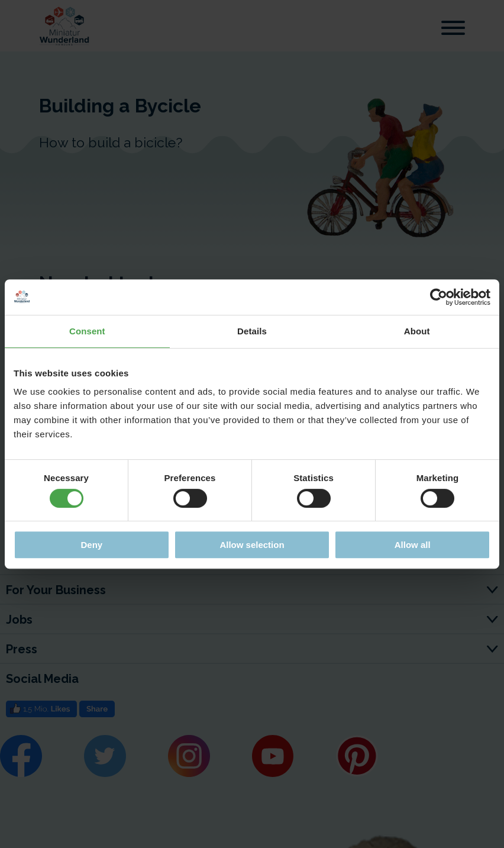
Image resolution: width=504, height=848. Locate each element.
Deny (91, 545)
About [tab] (417, 331)
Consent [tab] (87, 331)
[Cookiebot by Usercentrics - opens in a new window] (439, 297)
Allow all (413, 545)
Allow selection (252, 545)
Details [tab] (252, 331)
